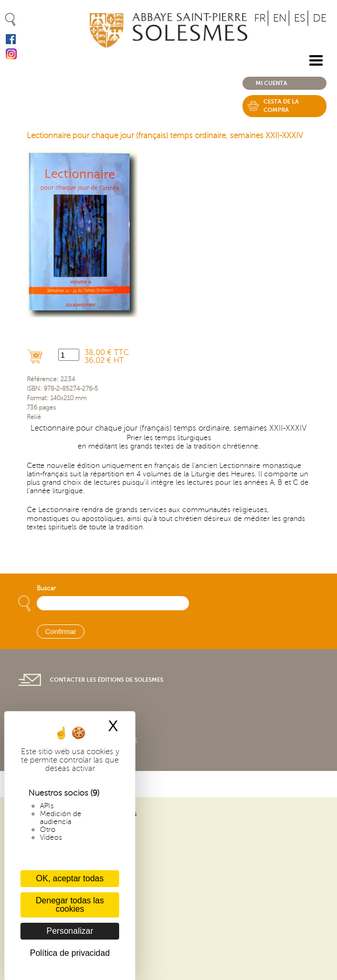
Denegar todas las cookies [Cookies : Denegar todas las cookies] (70, 905)
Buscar (46, 588)
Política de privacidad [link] (70, 953)
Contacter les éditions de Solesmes (107, 680)
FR (260, 18)
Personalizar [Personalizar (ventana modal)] (70, 931)
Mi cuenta (271, 83)
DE (320, 18)
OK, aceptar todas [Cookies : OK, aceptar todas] (70, 878)
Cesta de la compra (281, 106)
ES (300, 18)
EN (280, 18)
